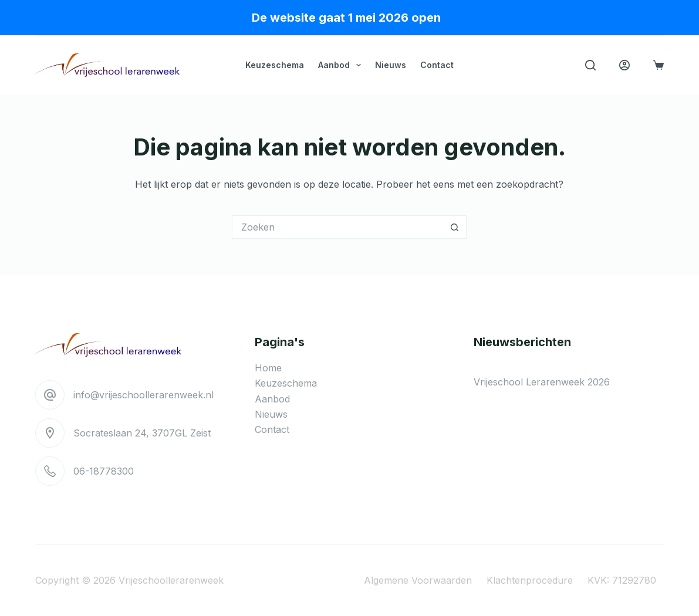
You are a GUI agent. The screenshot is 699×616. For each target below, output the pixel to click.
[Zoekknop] (455, 227)
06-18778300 (104, 471)
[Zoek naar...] (337, 227)
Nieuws (391, 65)
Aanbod (342, 65)
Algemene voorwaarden (418, 580)
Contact (437, 65)
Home (268, 368)
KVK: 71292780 (622, 580)
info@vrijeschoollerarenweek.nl (143, 395)
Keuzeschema (275, 65)
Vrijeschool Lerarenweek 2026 (542, 382)
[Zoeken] (590, 65)
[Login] (624, 65)
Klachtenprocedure (530, 580)
